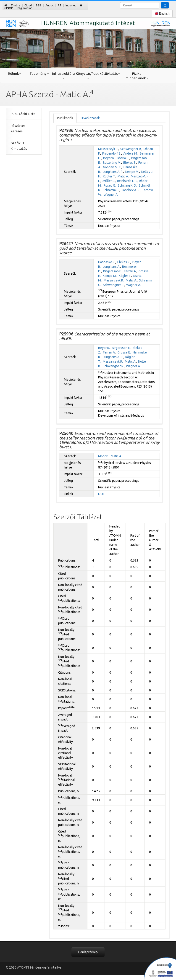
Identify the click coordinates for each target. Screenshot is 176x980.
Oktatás (112, 74)
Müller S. (109, 181)
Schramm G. (111, 190)
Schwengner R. (131, 149)
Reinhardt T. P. (127, 181)
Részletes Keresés (18, 128)
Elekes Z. (130, 163)
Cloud (28, 5)
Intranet (71, 5)
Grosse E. (124, 352)
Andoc (50, 5)
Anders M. (130, 153)
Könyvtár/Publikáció (88, 75)
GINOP (9, 8)
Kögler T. (109, 176)
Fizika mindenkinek (137, 76)
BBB (39, 5)
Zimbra (16, 5)
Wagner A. (111, 195)
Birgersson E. (113, 271)
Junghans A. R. (113, 172)
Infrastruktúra (63, 75)
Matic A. (123, 176)
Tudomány (39, 74)
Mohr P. (103, 456)
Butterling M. (112, 163)
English (162, 14)
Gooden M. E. (112, 167)
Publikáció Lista (23, 114)
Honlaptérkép (88, 952)
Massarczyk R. (108, 149)
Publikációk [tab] (65, 118)
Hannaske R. (107, 262)
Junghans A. (111, 267)
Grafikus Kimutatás (19, 146)
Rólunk (15, 74)
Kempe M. (132, 172)
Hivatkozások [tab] (90, 118)
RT (60, 5)
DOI (101, 494)
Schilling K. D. (127, 185)
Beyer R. (109, 158)
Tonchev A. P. (131, 190)
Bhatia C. (123, 158)
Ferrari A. (130, 271)
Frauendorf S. (112, 153)
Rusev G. (110, 185)
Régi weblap (25, 8)
